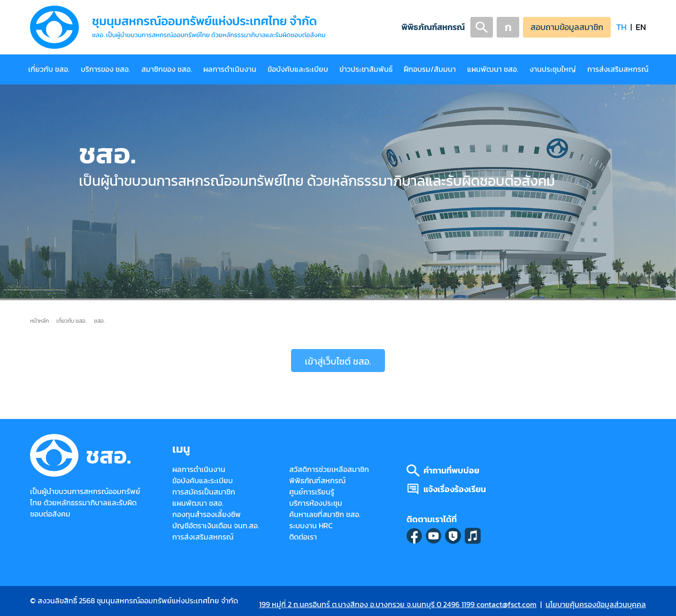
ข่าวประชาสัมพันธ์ (366, 69)
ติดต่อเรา (303, 537)
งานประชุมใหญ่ (553, 69)
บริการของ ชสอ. (105, 69)
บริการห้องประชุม (316, 503)
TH (622, 27)
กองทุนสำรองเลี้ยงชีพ (207, 514)
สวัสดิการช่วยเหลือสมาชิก (329, 469)
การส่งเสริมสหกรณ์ (618, 69)
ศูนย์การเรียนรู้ (312, 492)
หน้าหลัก (39, 321)
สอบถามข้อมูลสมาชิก (567, 27)
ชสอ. (99, 321)
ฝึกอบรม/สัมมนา (430, 69)
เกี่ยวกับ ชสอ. (49, 69)
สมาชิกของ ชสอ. (167, 69)
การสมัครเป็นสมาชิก (204, 492)
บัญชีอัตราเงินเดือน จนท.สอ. (216, 526)
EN (641, 27)
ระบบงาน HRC (311, 526)
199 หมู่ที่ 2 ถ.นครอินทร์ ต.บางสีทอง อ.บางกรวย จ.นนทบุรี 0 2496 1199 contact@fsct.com (398, 605)
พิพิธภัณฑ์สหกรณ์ (433, 27)
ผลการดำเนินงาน (230, 69)
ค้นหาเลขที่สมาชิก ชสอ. (325, 514)
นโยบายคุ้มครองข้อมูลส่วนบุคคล (596, 605)
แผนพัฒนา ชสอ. (493, 69)
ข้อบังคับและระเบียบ (298, 69)
